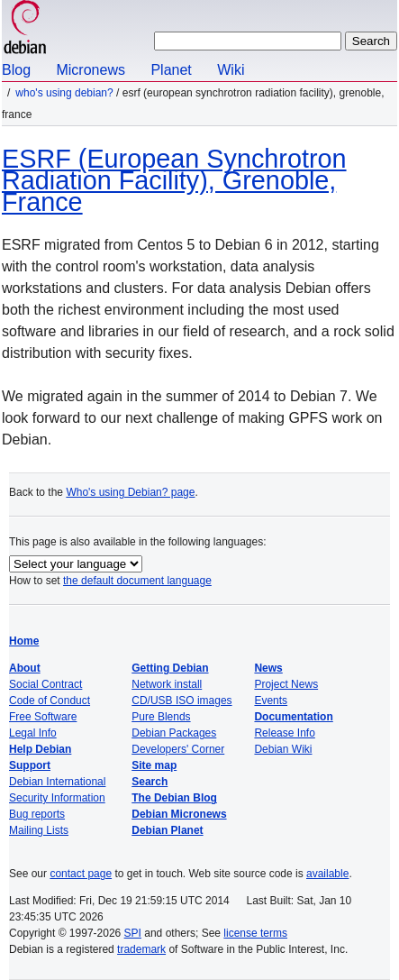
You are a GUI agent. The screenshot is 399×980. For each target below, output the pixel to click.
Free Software (43, 717)
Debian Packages (174, 733)
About (25, 668)
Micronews (90, 70)
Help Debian (40, 749)
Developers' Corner (178, 749)
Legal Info (33, 733)
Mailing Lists (39, 830)
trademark (141, 949)
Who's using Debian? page (130, 492)
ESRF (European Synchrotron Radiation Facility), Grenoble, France (174, 180)
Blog (16, 70)
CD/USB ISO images (181, 701)
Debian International (57, 782)
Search (150, 782)
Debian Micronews (179, 814)
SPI (133, 933)
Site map (154, 765)
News (268, 668)
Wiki (231, 70)
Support (30, 765)
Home (24, 641)
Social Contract (45, 684)
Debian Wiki (283, 749)
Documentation (293, 717)
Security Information (57, 798)
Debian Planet (167, 830)
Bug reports (37, 814)
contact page (81, 874)
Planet (171, 70)
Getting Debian (170, 668)
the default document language (137, 581)
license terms (255, 933)
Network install (167, 684)
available (327, 874)
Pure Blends (161, 717)
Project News (286, 684)
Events (271, 701)
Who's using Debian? (64, 93)
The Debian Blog (174, 798)
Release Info (284, 733)
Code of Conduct (50, 701)
